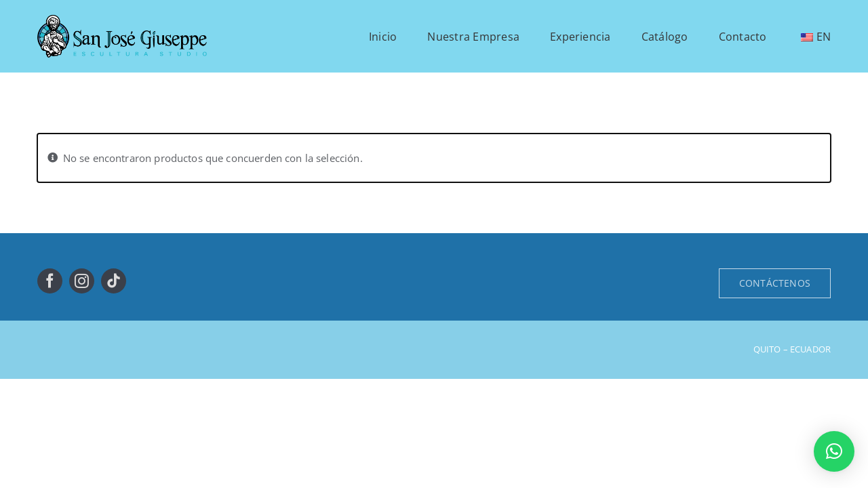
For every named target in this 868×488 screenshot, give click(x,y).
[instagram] (82, 281)
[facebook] (50, 281)
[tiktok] (114, 281)
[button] (834, 451)
